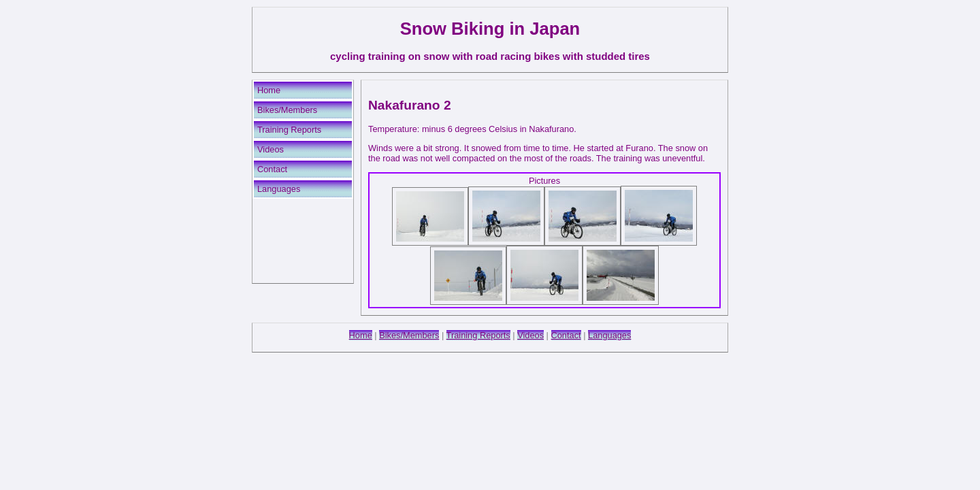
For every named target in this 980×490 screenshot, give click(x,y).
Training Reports (289, 130)
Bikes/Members (287, 110)
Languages (279, 189)
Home (269, 90)
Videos (271, 149)
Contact (272, 169)
